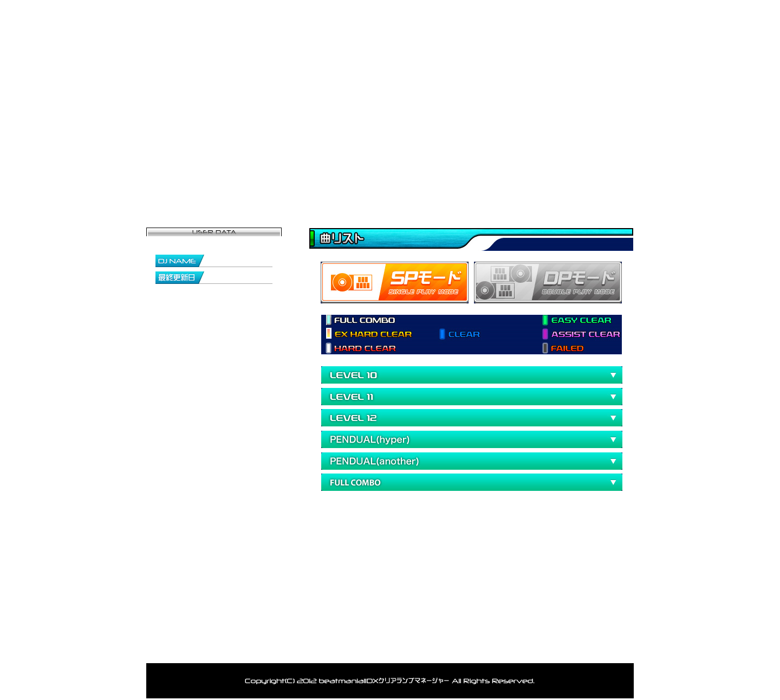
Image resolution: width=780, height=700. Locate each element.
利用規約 (506, 649)
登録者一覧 (349, 182)
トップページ (187, 182)
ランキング (512, 182)
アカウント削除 (446, 649)
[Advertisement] (435, 545)
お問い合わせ (593, 182)
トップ (209, 649)
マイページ (268, 182)
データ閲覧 (431, 182)
